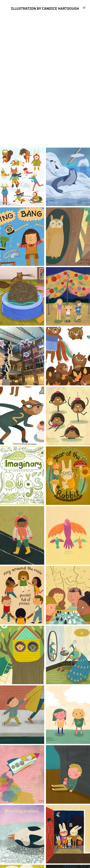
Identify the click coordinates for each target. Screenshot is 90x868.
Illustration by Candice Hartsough (45, 8)
